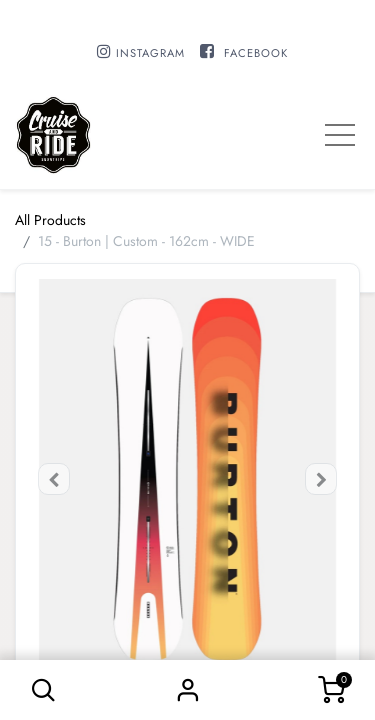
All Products (50, 220)
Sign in (188, 690)
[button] (44, 690)
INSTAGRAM (150, 53)
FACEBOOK (256, 53)
